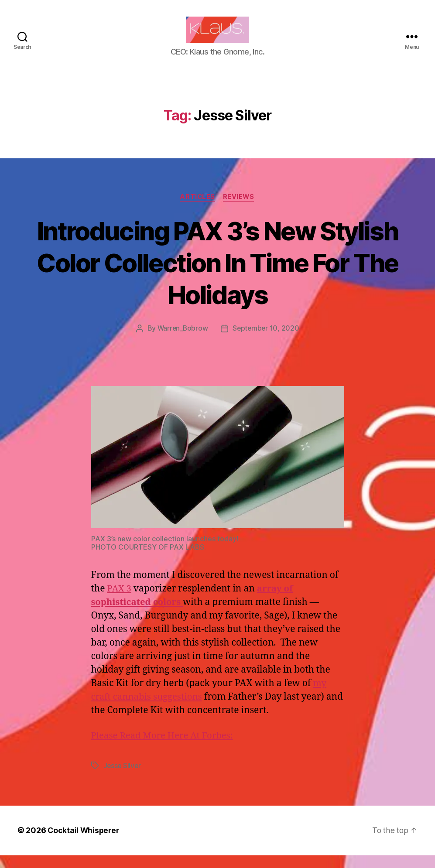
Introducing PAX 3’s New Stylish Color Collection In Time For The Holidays (218, 275)
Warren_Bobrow (182, 342)
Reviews (240, 210)
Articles (197, 210)
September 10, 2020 (266, 342)
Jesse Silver (123, 779)
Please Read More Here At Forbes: (164, 749)
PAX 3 (119, 602)
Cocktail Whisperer (84, 843)
